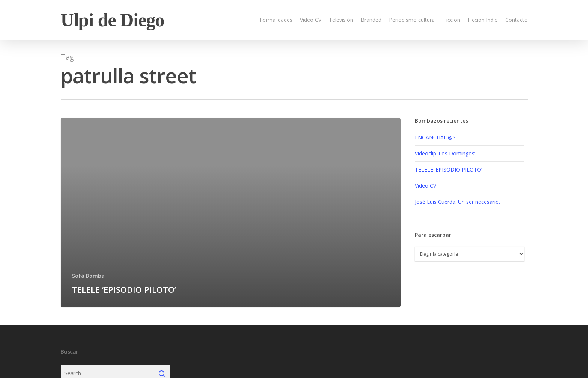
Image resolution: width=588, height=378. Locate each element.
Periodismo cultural (412, 20)
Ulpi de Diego (112, 20)
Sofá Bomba (88, 276)
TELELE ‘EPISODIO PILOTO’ (448, 169)
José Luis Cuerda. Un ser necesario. (457, 202)
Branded (371, 20)
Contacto (516, 20)
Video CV (311, 20)
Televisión (341, 20)
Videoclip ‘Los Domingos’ (445, 153)
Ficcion (452, 20)
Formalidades (276, 20)
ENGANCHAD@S (435, 137)
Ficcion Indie (483, 20)
